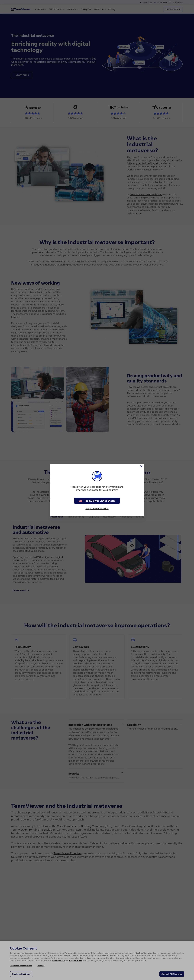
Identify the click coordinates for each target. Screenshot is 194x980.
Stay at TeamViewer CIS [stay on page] (97, 509)
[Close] (141, 466)
